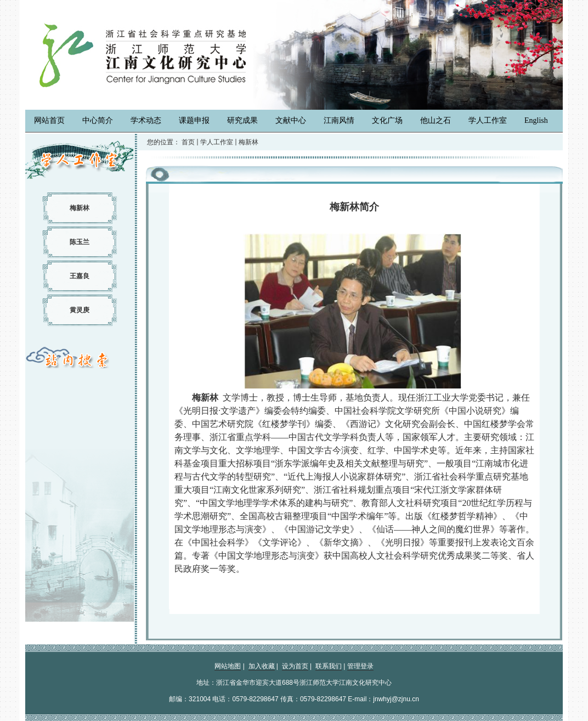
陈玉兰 (80, 242)
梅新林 (80, 208)
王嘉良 (80, 276)
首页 (188, 142)
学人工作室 (217, 142)
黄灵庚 (80, 310)
